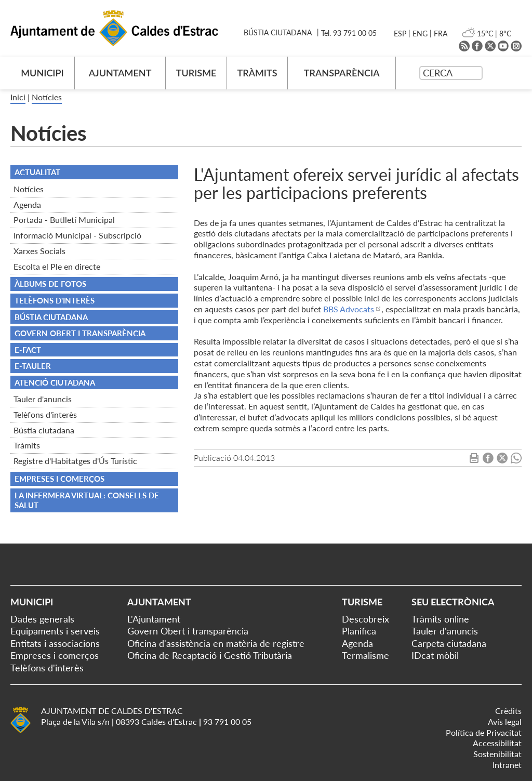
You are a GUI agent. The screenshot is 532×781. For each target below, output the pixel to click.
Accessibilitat (497, 743)
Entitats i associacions (55, 643)
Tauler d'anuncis (43, 399)
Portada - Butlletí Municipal (64, 220)
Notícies (47, 97)
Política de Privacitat (484, 732)
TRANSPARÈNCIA (342, 73)
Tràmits (27, 445)
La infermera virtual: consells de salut (87, 500)
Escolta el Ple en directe (57, 266)
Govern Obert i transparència (188, 631)
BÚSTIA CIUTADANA (278, 32)
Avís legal (505, 722)
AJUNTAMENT (120, 73)
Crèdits (508, 711)
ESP (400, 34)
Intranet (507, 765)
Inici (18, 97)
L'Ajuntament (154, 619)
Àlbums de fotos (50, 284)
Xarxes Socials (39, 251)
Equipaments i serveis (55, 631)
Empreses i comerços (59, 479)
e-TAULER (33, 366)
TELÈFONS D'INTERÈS (55, 300)
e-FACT (28, 350)
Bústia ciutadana (44, 430)
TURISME (196, 73)
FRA (441, 34)
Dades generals (42, 619)
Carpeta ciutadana (449, 643)
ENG (420, 34)
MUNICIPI (42, 73)
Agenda (27, 204)
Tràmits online (440, 619)
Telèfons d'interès (45, 414)
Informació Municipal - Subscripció (77, 235)
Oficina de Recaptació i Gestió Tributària (210, 655)
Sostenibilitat (497, 754)
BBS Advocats (349, 309)
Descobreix (365, 619)
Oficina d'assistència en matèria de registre (216, 643)
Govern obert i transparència (80, 333)
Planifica (359, 631)
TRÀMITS (257, 73)
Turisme (362, 602)
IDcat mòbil (435, 655)
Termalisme (365, 655)
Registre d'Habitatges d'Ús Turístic (75, 461)
